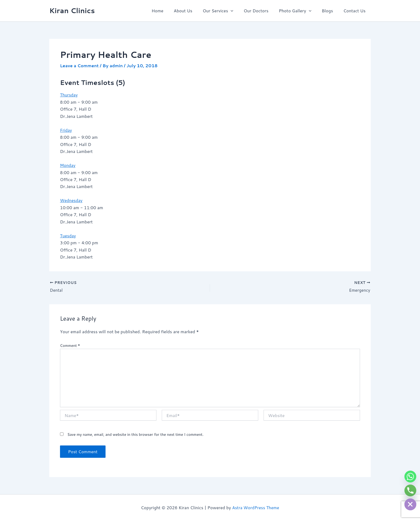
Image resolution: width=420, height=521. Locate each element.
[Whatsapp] (410, 477)
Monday (68, 165)
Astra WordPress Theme (256, 507)
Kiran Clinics (72, 10)
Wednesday (72, 200)
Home (169, 11)
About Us (193, 11)
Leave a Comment (80, 65)
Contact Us (355, 11)
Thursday (69, 95)
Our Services (226, 11)
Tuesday (68, 235)
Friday (66, 130)
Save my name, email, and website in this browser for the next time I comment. (135, 434)
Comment (70, 345)
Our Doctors (262, 11)
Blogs (330, 11)
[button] (239, 11)
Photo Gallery (299, 11)
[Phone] (410, 490)
